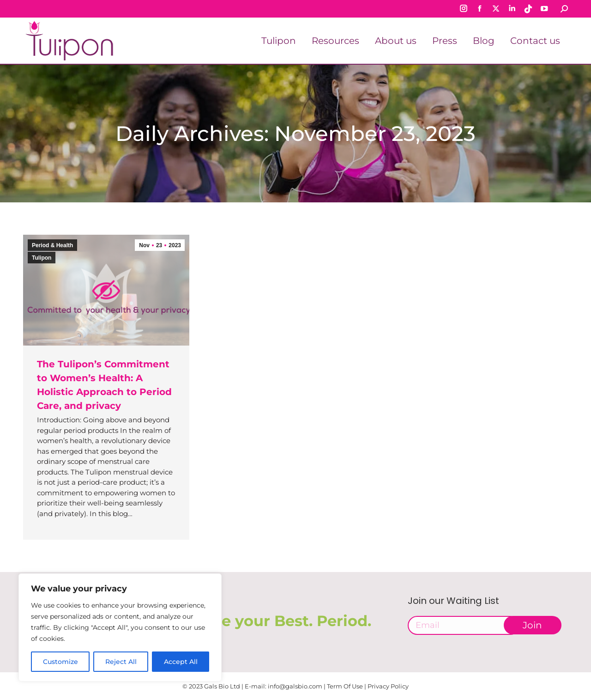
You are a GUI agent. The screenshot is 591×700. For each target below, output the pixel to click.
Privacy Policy (388, 686)
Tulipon (42, 258)
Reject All (121, 662)
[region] (120, 627)
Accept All (181, 662)
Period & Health (52, 245)
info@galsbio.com (295, 686)
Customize (60, 662)
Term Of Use (345, 686)
